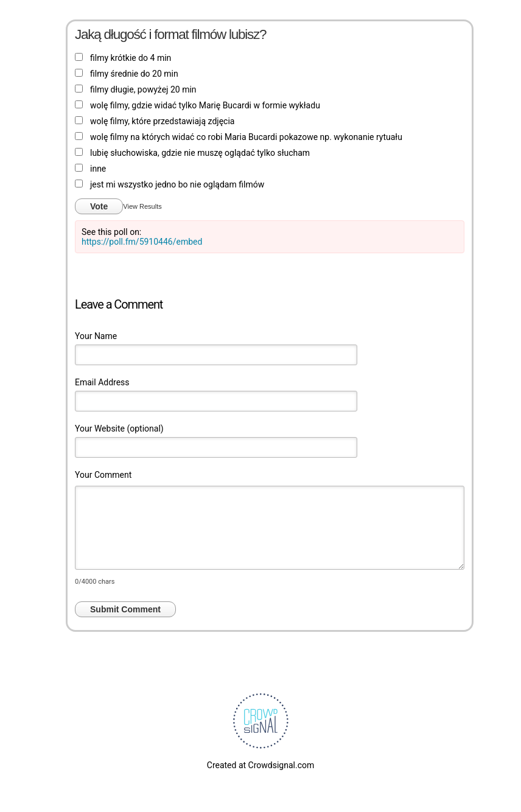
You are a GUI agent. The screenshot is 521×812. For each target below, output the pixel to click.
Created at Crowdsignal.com (260, 765)
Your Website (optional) (119, 429)
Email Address (102, 382)
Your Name (96, 336)
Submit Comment (125, 609)
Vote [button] (99, 206)
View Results (142, 206)
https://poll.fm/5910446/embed (142, 242)
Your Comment (103, 475)
